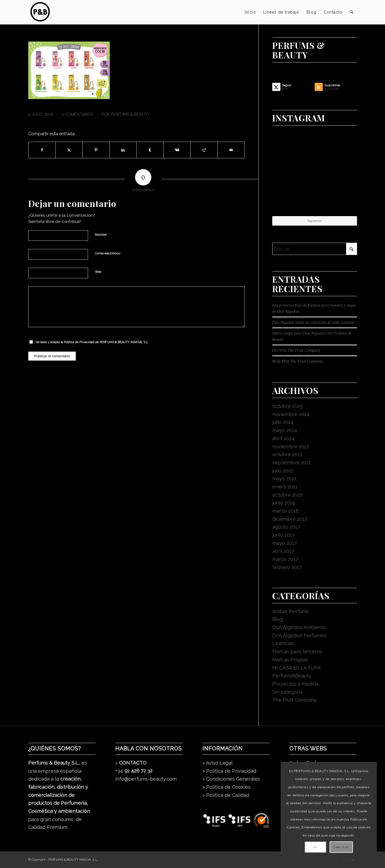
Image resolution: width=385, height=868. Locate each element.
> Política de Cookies (226, 787)
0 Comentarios (77, 114)
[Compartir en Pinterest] (96, 150)
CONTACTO (133, 763)
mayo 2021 (284, 479)
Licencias (283, 643)
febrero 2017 (287, 567)
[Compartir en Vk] (177, 150)
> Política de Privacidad (229, 771)
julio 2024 (283, 422)
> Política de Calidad (226, 795)
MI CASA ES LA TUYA (296, 668)
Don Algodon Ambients (299, 627)
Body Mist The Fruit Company (298, 361)
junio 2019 (284, 503)
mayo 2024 (285, 430)
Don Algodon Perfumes (299, 635)
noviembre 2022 (291, 446)
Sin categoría (287, 692)
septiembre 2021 (292, 463)
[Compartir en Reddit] (204, 150)
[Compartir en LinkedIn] (123, 150)
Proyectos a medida (295, 684)
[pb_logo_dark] (40, 12)
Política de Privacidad (79, 342)
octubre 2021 (287, 454)
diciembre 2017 (290, 519)
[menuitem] (250, 12)
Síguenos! (315, 221)
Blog (278, 619)
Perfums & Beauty (130, 114)
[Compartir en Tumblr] (150, 150)
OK (315, 847)
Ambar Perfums (290, 611)
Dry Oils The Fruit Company (296, 350)
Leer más (341, 847)
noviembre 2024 (291, 414)
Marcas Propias (290, 660)
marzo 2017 (285, 559)
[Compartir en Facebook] (42, 150)
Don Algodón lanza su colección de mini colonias (314, 322)
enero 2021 (285, 487)
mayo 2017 (284, 543)
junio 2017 (284, 535)
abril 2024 (283, 438)
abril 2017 (283, 551)
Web (98, 272)
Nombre (102, 234)
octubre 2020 (288, 495)
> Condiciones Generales (231, 779)
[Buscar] (351, 12)
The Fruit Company (295, 700)
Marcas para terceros (297, 651)
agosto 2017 (286, 527)
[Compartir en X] (69, 150)
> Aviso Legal (217, 763)
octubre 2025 (287, 406)
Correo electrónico (108, 253)
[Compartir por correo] (231, 150)
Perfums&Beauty (292, 676)
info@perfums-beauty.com (146, 779)
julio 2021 (283, 471)
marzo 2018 (285, 511)
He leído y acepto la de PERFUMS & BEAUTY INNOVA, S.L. (92, 342)
